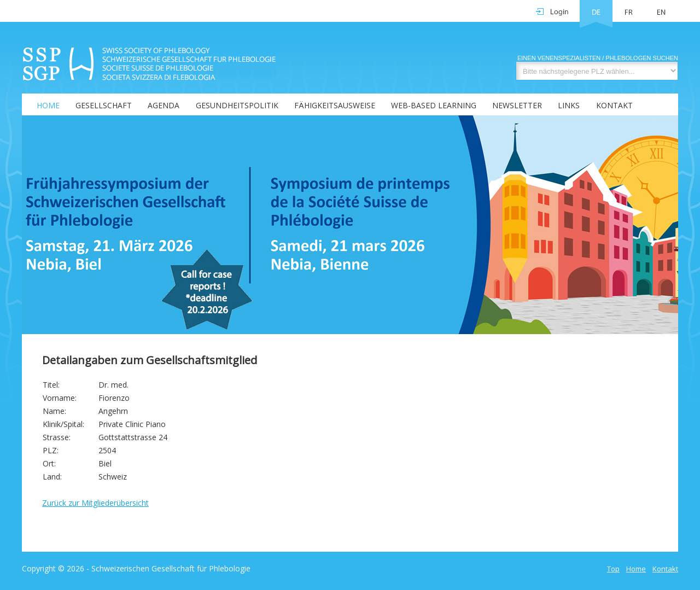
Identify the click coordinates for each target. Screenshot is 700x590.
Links (569, 105)
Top (613, 569)
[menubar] (328, 104)
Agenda (164, 105)
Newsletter (517, 105)
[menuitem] (41, 104)
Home (48, 105)
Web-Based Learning (434, 105)
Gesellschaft (104, 105)
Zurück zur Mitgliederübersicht (95, 503)
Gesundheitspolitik (237, 105)
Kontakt (614, 105)
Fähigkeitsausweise (335, 105)
